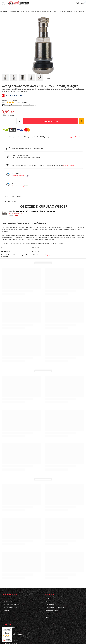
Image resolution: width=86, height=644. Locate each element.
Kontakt (6, 611)
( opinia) (24, 102)
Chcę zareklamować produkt (13, 604)
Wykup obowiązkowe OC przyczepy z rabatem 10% (45, 137)
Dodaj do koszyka (50, 121)
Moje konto (49, 595)
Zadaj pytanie (10, 201)
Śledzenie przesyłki (10, 601)
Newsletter (49, 617)
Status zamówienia (9, 598)
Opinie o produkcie (12, 196)
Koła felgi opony (24, 11)
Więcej (48, 255)
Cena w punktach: (17, 156)
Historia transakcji (52, 611)
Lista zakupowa (50, 604)
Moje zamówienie (10, 595)
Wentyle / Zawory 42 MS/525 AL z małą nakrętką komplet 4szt (32, 211)
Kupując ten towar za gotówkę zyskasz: (24, 158)
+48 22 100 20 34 (69, 165)
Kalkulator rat (45, 175)
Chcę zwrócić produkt (11, 608)
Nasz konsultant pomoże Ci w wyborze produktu (43, 165)
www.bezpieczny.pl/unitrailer (70, 137)
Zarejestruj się (50, 598)
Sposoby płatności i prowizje (13, 634)
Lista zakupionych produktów (55, 608)
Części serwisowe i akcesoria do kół (41, 11)
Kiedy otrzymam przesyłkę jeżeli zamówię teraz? (28, 148)
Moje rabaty (49, 614)
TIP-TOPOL (13, 100)
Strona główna (13, 11)
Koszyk (48, 601)
